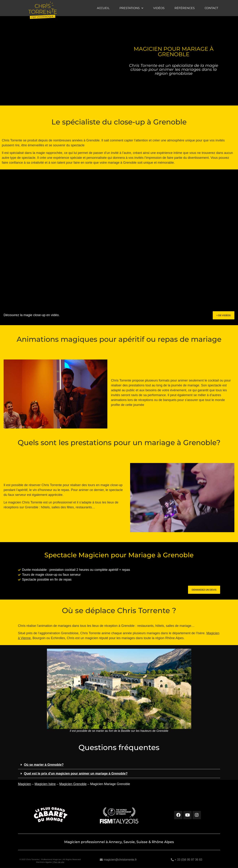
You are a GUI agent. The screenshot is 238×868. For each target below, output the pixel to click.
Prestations (131, 8)
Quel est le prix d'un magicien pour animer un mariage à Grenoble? (76, 774)
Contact (211, 8)
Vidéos (159, 8)
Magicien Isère (45, 784)
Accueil (103, 8)
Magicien (25, 784)
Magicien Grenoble (73, 784)
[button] (119, 765)
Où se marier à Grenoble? (44, 765)
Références (185, 8)
